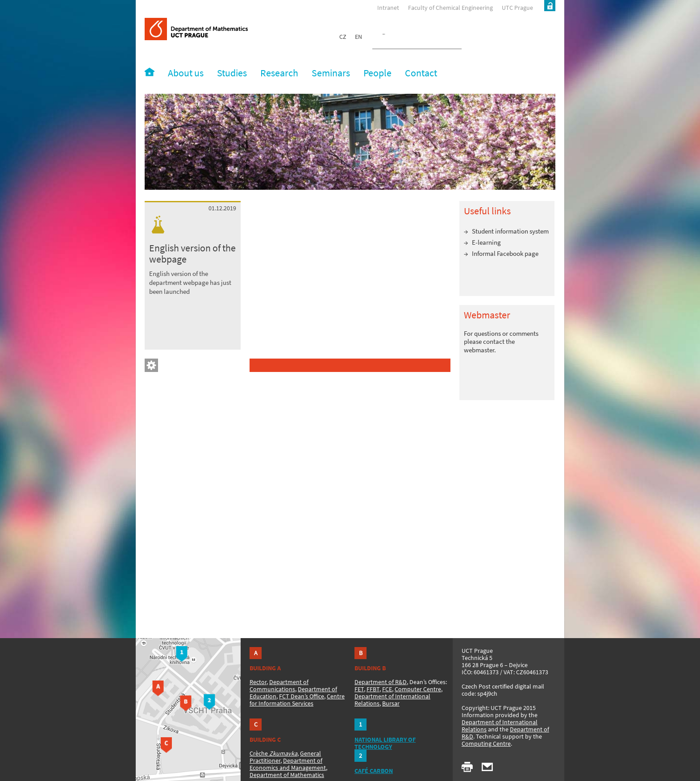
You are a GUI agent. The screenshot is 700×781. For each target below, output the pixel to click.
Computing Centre (486, 743)
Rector (258, 682)
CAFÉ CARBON (374, 771)
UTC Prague (517, 8)
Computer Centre (418, 689)
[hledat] (406, 38)
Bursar (391, 703)
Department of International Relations (500, 726)
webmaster (479, 350)
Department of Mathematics (287, 775)
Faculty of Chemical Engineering (450, 8)
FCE (387, 689)
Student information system (510, 231)
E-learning (486, 242)
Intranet (388, 8)
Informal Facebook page (505, 253)
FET (359, 689)
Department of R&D (381, 682)
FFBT (373, 689)
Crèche (273, 753)
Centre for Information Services (297, 700)
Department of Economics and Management (288, 764)
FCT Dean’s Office (302, 696)
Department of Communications (279, 685)
